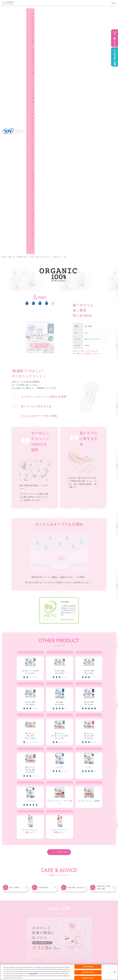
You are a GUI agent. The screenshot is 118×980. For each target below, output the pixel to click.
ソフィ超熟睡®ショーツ (39, 794)
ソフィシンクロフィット (10, 805)
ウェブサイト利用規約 (43, 959)
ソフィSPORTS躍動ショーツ (49, 838)
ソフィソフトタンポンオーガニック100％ (15, 816)
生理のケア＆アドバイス (100, 919)
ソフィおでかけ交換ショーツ (11, 794)
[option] (30, 433)
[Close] (115, 972)
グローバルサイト (98, 924)
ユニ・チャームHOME (16, 959)
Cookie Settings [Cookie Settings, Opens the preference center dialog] (88, 967)
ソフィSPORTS (68, 779)
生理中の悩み (43, 654)
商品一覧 (9, 919)
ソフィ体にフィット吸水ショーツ (13, 853)
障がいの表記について (102, 959)
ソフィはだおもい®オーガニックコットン (15, 779)
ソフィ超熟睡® (7, 783)
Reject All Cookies (88, 972)
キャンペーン (39, 919)
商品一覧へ (107, 766)
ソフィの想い (11, 924)
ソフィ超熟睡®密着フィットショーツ (81, 838)
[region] (59, 972)
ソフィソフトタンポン (47, 816)
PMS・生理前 (14, 654)
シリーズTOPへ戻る (59, 619)
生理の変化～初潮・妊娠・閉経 (104, 654)
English (19, 15)
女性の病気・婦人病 (75, 654)
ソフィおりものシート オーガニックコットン (16, 864)
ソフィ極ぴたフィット (9, 842)
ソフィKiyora (46, 864)
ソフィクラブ (39, 924)
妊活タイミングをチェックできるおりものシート (17, 875)
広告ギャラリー (69, 919)
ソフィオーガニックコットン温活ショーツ (15, 838)
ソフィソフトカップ (8, 827)
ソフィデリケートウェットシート (13, 886)
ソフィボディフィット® (92, 779)
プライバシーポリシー (58, 959)
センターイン (27, 783)
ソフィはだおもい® (46, 779)
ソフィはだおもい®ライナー (71, 864)
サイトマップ (68, 924)
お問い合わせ (29, 959)
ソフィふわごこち (96, 864)
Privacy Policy (33, 974)
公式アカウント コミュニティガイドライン (80, 959)
